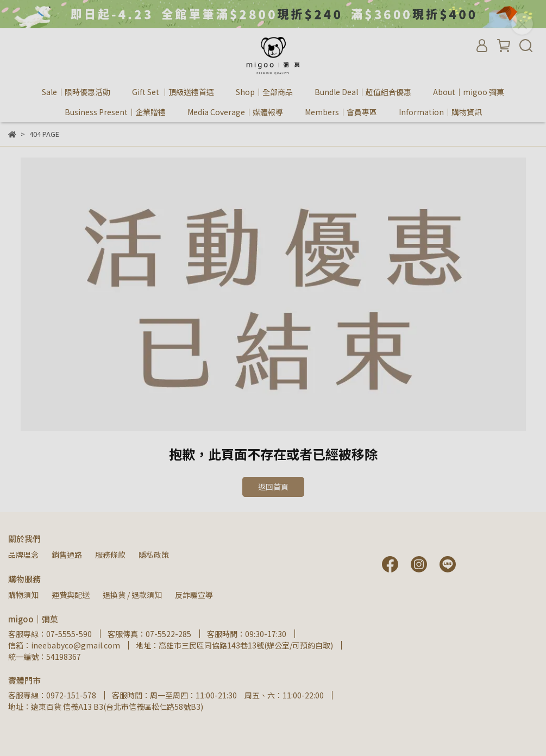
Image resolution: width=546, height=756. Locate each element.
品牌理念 (23, 555)
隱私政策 (154, 555)
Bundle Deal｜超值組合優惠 (363, 92)
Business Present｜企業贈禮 (115, 112)
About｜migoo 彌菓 (469, 92)
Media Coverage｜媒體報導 (235, 112)
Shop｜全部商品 (264, 92)
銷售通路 (67, 555)
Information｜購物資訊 (440, 112)
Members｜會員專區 (341, 112)
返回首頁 (273, 487)
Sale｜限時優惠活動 (76, 92)
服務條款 (110, 555)
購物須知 (23, 595)
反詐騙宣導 (194, 595)
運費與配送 (71, 595)
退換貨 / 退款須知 (132, 595)
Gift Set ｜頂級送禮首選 (173, 92)
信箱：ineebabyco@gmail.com (64, 645)
